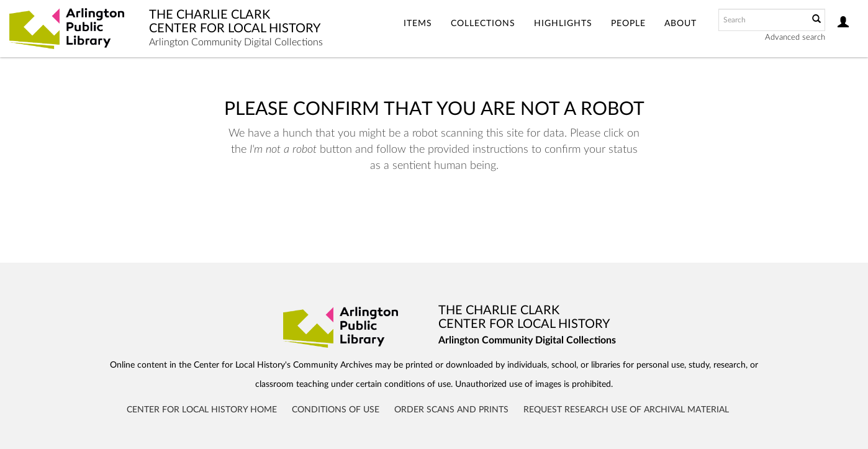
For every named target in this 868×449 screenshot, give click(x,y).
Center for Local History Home (202, 410)
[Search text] (762, 20)
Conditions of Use (336, 410)
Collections (483, 24)
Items (418, 24)
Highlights (563, 24)
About (680, 24)
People (628, 24)
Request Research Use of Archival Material (626, 410)
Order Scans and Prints (451, 410)
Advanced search (795, 38)
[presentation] (420, 213)
